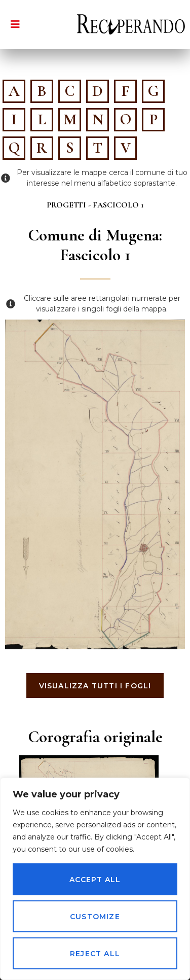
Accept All (95, 880)
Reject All (95, 954)
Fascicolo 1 (118, 205)
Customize (95, 917)
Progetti (66, 205)
